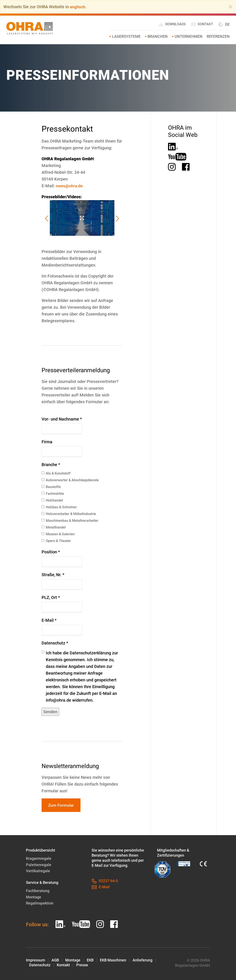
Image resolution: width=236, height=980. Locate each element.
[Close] (231, 7)
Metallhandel (54, 527)
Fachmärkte (53, 494)
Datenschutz (55, 643)
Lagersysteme (126, 36)
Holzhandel (52, 500)
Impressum (36, 960)
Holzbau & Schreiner (59, 507)
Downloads (172, 24)
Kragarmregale (39, 859)
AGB (55, 960)
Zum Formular (62, 805)
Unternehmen (189, 36)
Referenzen (218, 36)
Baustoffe (51, 487)
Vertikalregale (38, 871)
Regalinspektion (40, 903)
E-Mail (49, 620)
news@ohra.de (70, 186)
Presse (82, 965)
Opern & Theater (56, 541)
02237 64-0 (105, 882)
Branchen (158, 36)
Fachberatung (38, 891)
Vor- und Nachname (62, 419)
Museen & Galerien (58, 534)
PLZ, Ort (51, 597)
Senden (50, 712)
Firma (47, 442)
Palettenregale (39, 865)
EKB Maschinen (113, 960)
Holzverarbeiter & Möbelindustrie (69, 514)
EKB (90, 960)
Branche (51, 465)
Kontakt (202, 24)
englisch (78, 7)
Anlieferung (142, 960)
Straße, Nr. (53, 575)
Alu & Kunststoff (56, 473)
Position (51, 552)
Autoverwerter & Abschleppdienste (70, 480)
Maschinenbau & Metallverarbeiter (70, 521)
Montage (34, 897)
